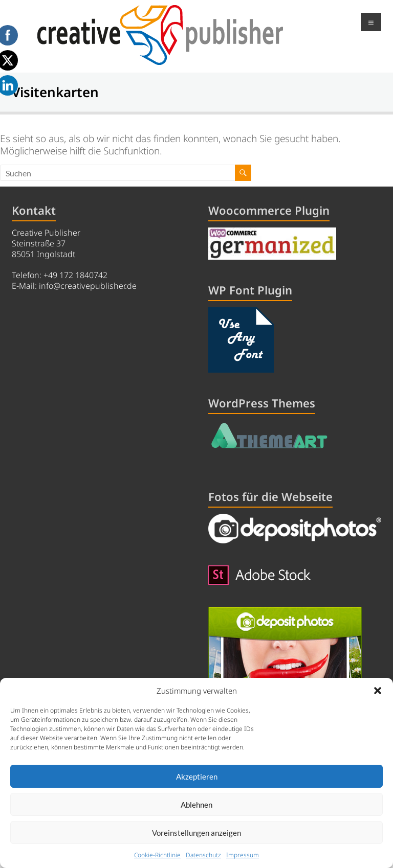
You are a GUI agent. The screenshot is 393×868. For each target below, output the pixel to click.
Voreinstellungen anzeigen (196, 833)
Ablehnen (196, 805)
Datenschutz (203, 855)
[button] (378, 691)
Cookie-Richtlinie (157, 855)
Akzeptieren (197, 776)
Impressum (243, 855)
